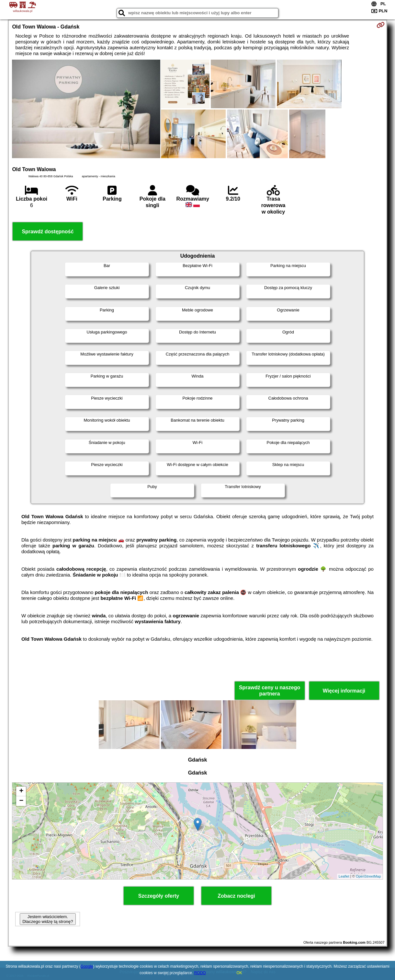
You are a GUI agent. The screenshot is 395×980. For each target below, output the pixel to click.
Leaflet (344, 876)
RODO (200, 973)
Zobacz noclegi (236, 896)
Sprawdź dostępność (48, 232)
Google (87, 966)
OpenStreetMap (368, 876)
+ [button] (21, 791)
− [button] (21, 801)
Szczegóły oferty (159, 896)
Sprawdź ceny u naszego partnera (270, 691)
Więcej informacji (344, 691)
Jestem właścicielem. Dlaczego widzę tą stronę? (48, 919)
